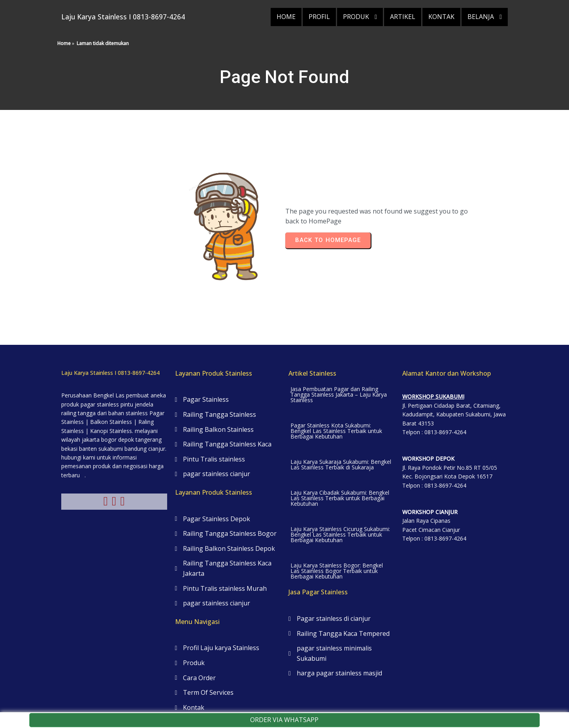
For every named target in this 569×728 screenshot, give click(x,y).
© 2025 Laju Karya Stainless (284, 700)
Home (64, 35)
